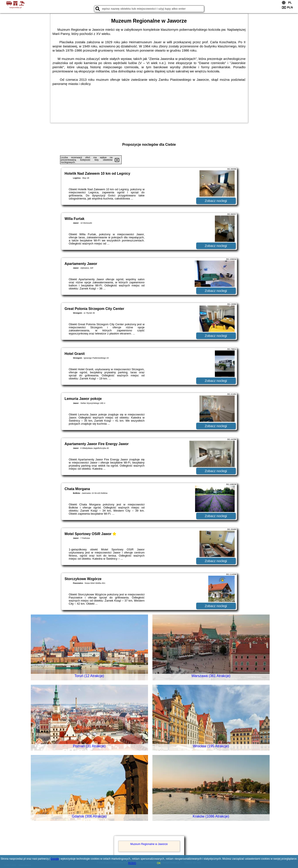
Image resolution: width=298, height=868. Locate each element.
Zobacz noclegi (216, 201)
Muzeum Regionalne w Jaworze (149, 844)
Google (55, 859)
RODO (132, 863)
